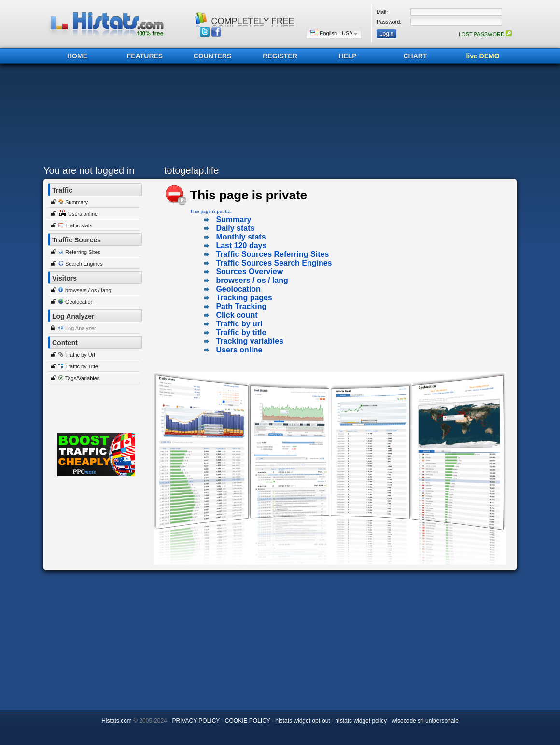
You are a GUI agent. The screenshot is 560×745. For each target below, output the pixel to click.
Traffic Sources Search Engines (274, 263)
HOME (77, 56)
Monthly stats (241, 237)
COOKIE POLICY (248, 721)
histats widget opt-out (302, 721)
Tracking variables (250, 341)
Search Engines (84, 264)
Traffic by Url (80, 355)
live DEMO (483, 56)
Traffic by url (239, 324)
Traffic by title (241, 332)
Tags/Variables (82, 378)
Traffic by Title (82, 366)
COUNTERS (213, 56)
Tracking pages (244, 298)
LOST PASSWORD (485, 34)
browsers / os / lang (88, 290)
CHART (415, 56)
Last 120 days (241, 246)
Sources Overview (249, 272)
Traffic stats (79, 225)
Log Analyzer (81, 328)
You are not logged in (89, 170)
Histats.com (117, 721)
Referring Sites (83, 252)
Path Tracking (241, 306)
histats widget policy (361, 721)
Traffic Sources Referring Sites (272, 254)
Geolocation (79, 302)
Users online (83, 214)
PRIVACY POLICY (196, 721)
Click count (237, 315)
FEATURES (145, 56)
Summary (77, 202)
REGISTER (280, 56)
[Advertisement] (278, 117)
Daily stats (235, 228)
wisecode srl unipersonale (425, 721)
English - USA (334, 33)
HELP (347, 56)
